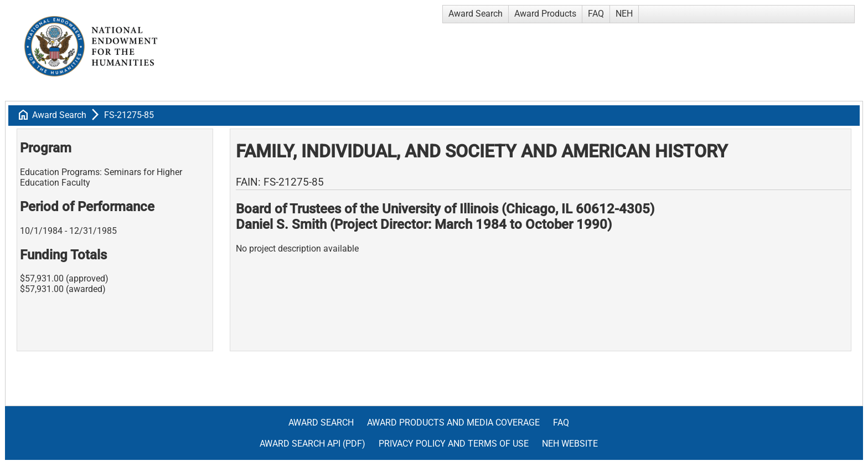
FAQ (596, 14)
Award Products (545, 14)
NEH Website (570, 444)
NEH (624, 14)
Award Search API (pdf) (312, 444)
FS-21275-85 (129, 115)
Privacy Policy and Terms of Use (454, 444)
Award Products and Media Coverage (453, 423)
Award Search (476, 14)
